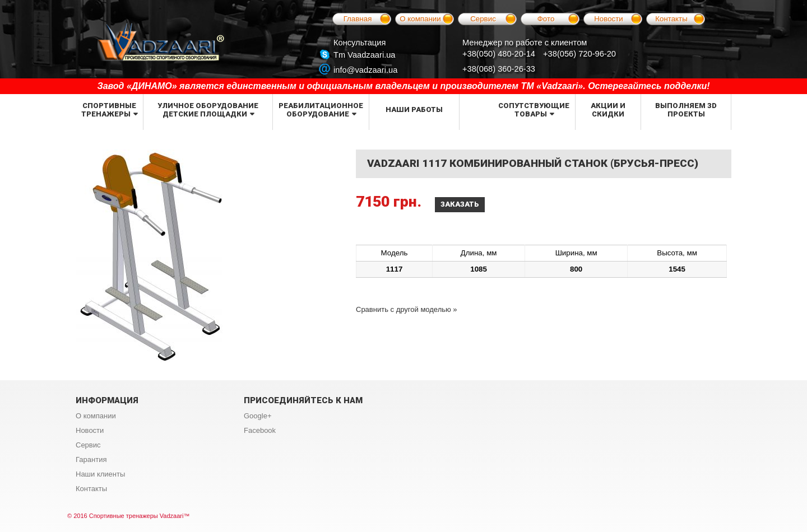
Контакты (671, 19)
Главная (358, 19)
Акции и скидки (608, 110)
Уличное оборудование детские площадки (208, 110)
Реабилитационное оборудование (321, 110)
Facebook (260, 430)
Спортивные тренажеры (109, 110)
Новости (609, 19)
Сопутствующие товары (534, 110)
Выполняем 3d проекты (686, 110)
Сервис (483, 19)
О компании (420, 19)
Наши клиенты (100, 474)
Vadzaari (172, 516)
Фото (546, 19)
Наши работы (414, 109)
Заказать (460, 204)
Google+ (258, 416)
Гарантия (91, 459)
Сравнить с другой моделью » (407, 309)
